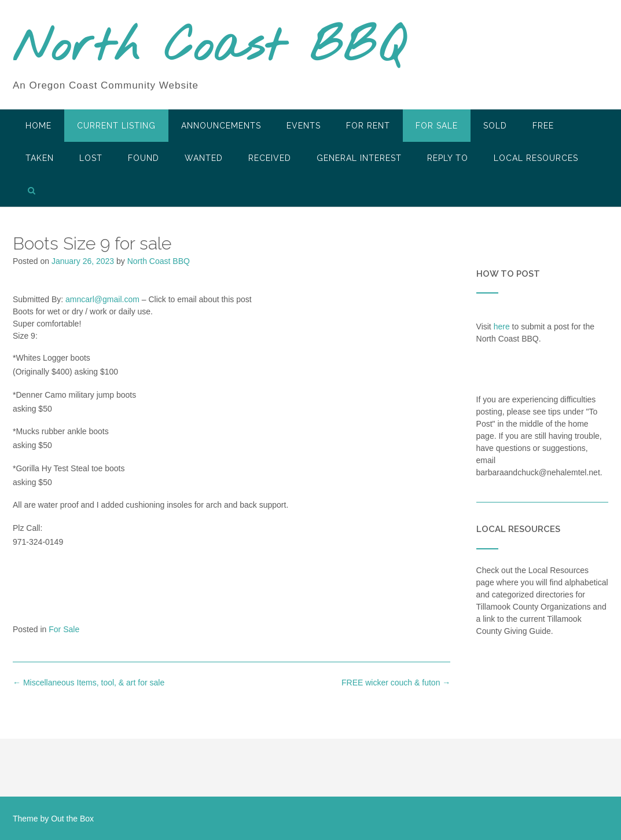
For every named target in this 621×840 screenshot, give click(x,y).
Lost (91, 158)
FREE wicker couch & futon (396, 683)
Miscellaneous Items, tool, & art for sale (89, 683)
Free (543, 126)
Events (304, 126)
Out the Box (72, 819)
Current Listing (116, 126)
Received (270, 158)
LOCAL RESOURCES (536, 158)
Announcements (221, 126)
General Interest (359, 158)
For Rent (368, 126)
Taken (40, 158)
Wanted (204, 158)
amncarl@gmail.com (102, 299)
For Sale (437, 126)
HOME (38, 126)
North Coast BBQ (209, 48)
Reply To (448, 158)
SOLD (495, 126)
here (502, 327)
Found (144, 158)
